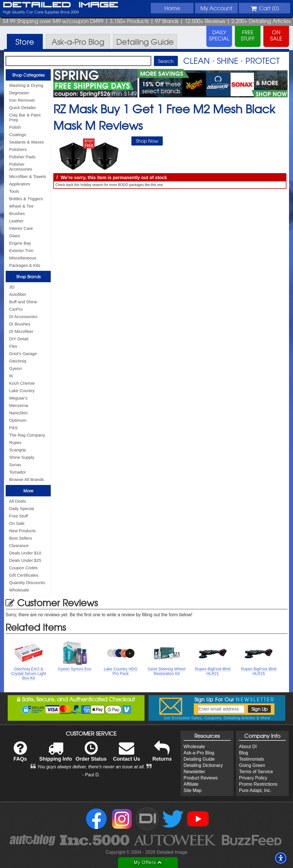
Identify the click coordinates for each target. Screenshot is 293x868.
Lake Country (22, 391)
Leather (16, 221)
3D (12, 287)
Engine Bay (20, 243)
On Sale (17, 523)
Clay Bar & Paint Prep (25, 117)
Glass (15, 236)
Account (216, 8)
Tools (14, 191)
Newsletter (194, 772)
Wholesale (19, 590)
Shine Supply (22, 457)
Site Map (193, 790)
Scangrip (18, 450)
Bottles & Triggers (26, 199)
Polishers (18, 149)
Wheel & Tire (21, 206)
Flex (13, 346)
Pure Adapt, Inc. (255, 790)
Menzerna (19, 405)
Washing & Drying (26, 85)
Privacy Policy (253, 778)
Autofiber (18, 294)
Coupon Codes (23, 568)
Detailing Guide (199, 759)
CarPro (16, 309)
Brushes (17, 213)
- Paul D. (91, 775)
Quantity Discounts (27, 583)
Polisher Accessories (21, 167)
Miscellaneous (23, 258)
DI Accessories (23, 317)
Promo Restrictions (258, 784)
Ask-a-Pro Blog (199, 753)
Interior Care (21, 228)
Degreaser (19, 93)
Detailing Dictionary (203, 765)
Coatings (18, 135)
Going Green (252, 765)
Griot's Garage (23, 354)
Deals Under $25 (25, 560)
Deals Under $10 (25, 553)
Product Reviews (201, 778)
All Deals (18, 501)
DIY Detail (19, 339)
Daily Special (22, 508)
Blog (243, 753)
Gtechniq (18, 361)
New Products (22, 531)
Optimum (18, 420)
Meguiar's (18, 398)
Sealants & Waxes (27, 142)
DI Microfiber (21, 331)
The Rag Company (27, 435)
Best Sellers (21, 538)
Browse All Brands (27, 479)
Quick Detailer (23, 108)
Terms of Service (256, 772)
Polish (15, 127)
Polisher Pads (22, 157)
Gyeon (15, 368)
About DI (248, 747)
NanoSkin (18, 413)
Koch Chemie (22, 383)
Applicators (20, 184)
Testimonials (251, 759)
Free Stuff (19, 516)
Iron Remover (22, 100)
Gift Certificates (24, 575)
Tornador (18, 472)
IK (11, 376)
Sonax (15, 465)
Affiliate (191, 784)
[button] (281, 858)
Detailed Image (61, 5)
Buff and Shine (23, 302)
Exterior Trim (21, 250)
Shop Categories (28, 75)
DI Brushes (20, 324)
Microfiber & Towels (28, 176)
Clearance (19, 545)
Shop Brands (28, 277)
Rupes (15, 442)
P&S (13, 428)
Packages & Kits (25, 265)
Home (172, 8)
